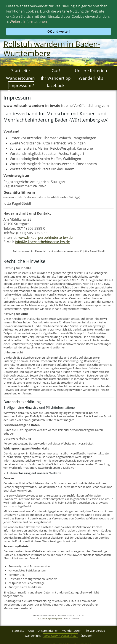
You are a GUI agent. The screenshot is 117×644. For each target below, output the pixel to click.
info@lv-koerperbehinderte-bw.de (42, 241)
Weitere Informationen (28, 22)
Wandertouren (20, 77)
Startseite (21, 70)
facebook (56, 85)
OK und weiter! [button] (58, 31)
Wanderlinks (91, 77)
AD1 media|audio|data (50, 618)
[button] (48, 22)
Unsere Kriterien (91, 70)
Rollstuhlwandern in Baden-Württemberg (52, 48)
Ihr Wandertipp (56, 77)
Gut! (56, 70)
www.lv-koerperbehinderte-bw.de (46, 237)
